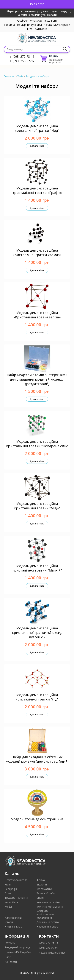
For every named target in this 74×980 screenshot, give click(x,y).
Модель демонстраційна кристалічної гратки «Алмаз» (37, 253)
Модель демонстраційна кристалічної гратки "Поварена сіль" (37, 444)
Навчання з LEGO (48, 926)
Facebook (22, 21)
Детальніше (37, 146)
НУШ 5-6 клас (13, 926)
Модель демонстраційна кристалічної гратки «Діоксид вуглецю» (37, 633)
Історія (9, 922)
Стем (8, 893)
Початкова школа (16, 880)
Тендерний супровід (29, 25)
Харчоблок (12, 902)
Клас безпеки (13, 918)
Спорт (40, 898)
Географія (11, 889)
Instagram (51, 21)
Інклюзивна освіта (48, 902)
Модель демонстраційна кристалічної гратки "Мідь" (37, 506)
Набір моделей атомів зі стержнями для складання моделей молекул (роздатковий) (37, 379)
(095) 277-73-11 (23, 57)
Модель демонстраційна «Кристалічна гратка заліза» (37, 315)
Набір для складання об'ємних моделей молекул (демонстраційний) (37, 759)
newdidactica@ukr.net (52, 953)
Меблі (8, 907)
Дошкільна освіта (48, 922)
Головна (9, 25)
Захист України (46, 893)
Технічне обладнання (50, 907)
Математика (45, 889)
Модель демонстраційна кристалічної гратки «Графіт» (37, 190)
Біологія (42, 884)
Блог (30, 29)
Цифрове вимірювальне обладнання (45, 914)
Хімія (20, 76)
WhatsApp (36, 21)
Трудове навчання (16, 898)
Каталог (37, 4)
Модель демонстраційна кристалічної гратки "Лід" (37, 697)
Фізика (41, 880)
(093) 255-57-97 (23, 61)
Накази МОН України (57, 25)
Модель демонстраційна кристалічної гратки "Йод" (37, 128)
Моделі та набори (38, 76)
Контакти (41, 29)
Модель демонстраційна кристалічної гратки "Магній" (37, 568)
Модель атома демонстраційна (37, 819)
